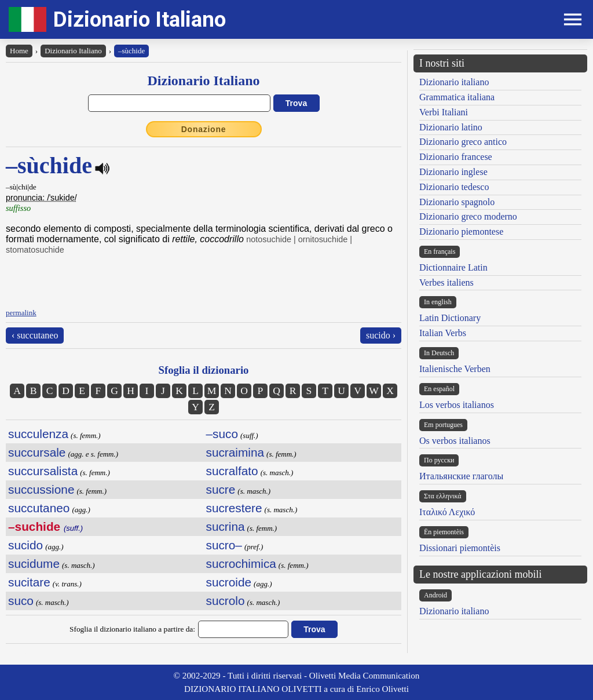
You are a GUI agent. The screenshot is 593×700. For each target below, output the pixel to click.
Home (19, 51)
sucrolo (226, 601)
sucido (25, 545)
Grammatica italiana (457, 97)
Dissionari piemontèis (460, 548)
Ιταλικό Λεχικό (447, 512)
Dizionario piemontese (461, 231)
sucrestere (234, 508)
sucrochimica (241, 564)
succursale (37, 452)
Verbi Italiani (444, 112)
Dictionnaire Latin (453, 267)
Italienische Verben (455, 369)
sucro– (224, 545)
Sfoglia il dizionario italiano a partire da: (132, 629)
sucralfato (232, 471)
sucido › (381, 335)
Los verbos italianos (457, 405)
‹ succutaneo (35, 335)
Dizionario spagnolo (457, 202)
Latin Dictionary (450, 318)
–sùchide (131, 51)
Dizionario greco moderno (468, 216)
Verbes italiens (446, 282)
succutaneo (39, 508)
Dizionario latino (451, 127)
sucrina (226, 526)
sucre (221, 489)
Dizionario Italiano (140, 19)
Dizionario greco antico (463, 142)
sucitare (29, 582)
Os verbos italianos (455, 441)
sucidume (34, 564)
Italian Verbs (443, 333)
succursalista (43, 471)
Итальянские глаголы (461, 476)
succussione (41, 489)
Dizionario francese (456, 157)
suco (21, 601)
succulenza (38, 434)
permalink (21, 313)
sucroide (229, 582)
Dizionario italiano (454, 82)
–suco (222, 434)
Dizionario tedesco (454, 187)
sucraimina (235, 452)
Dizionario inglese (453, 172)
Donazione (204, 129)
